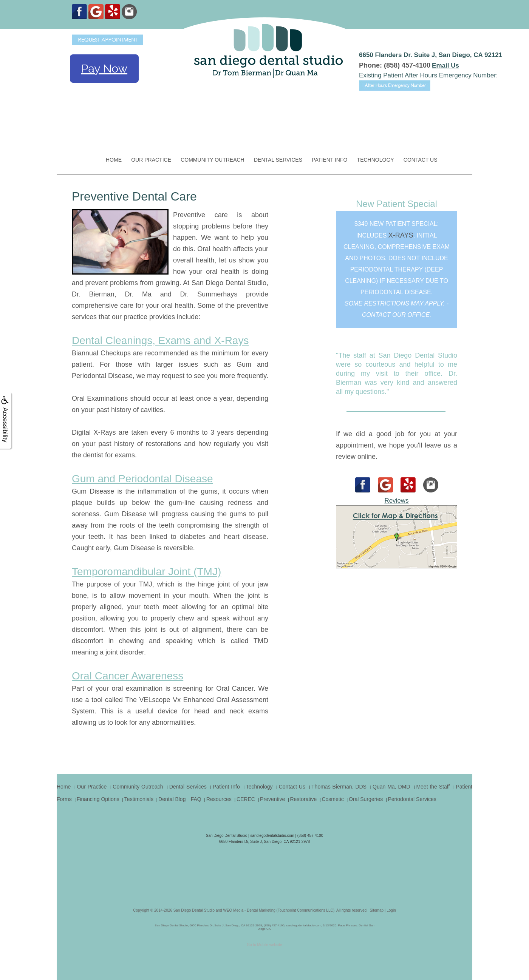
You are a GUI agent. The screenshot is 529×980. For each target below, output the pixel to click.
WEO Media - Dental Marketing (249, 910)
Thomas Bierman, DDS (339, 787)
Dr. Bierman (93, 294)
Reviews (396, 501)
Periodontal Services (412, 799)
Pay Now (104, 69)
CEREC (246, 799)
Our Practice (151, 160)
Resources (219, 799)
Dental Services (278, 160)
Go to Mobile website (264, 945)
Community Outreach (213, 160)
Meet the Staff (433, 787)
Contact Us (421, 160)
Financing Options (98, 799)
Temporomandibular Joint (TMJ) (146, 572)
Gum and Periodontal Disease (142, 479)
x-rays (401, 235)
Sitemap (377, 910)
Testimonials (139, 799)
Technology (376, 160)
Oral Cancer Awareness (128, 676)
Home (114, 160)
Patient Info (329, 160)
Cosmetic (333, 799)
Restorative (303, 799)
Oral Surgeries (366, 799)
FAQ (196, 799)
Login (391, 910)
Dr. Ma (138, 294)
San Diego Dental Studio (194, 910)
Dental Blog (172, 799)
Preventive (272, 799)
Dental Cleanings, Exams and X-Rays (160, 340)
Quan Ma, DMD (391, 787)
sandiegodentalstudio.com (272, 836)
